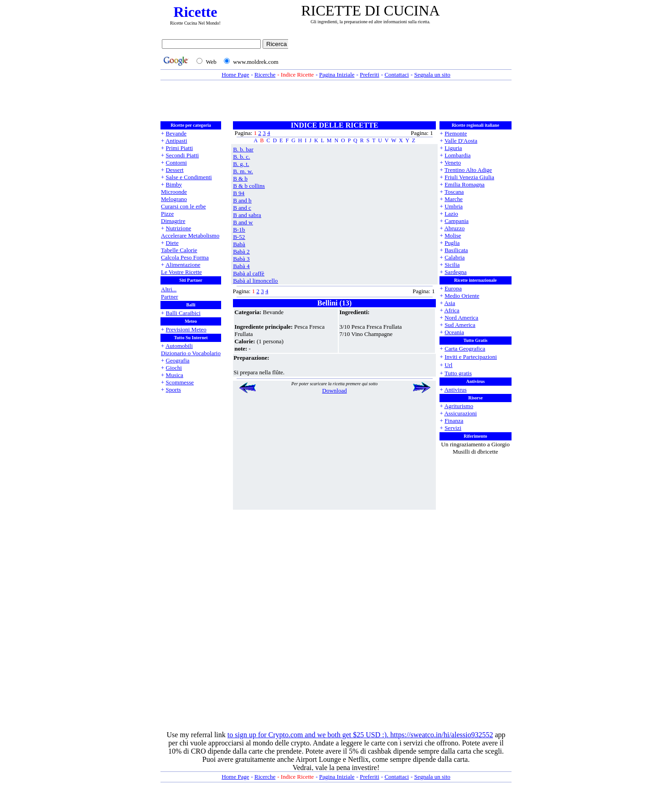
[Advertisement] (402, 53)
